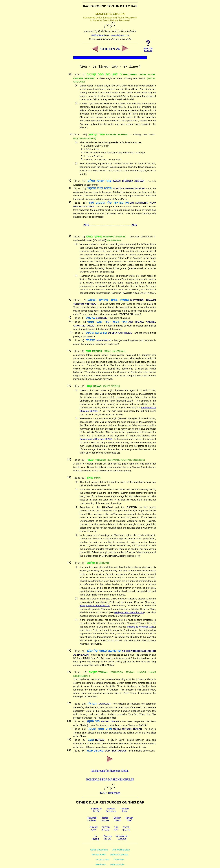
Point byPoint (125, 810)
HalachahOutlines (92, 819)
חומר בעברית (103, 859)
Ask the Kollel (99, 855)
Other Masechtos (99, 850)
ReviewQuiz (94, 828)
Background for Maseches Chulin (110, 771)
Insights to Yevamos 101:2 (141, 627)
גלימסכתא (95, 837)
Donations (119, 859)
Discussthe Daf (107, 837)
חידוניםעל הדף (126, 828)
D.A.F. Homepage (110, 791)
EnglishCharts (117, 819)
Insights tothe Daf (96, 810)
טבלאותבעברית (106, 828)
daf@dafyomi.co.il (100, 35)
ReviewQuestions (111, 810)
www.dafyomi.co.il (120, 35)
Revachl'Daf (129, 819)
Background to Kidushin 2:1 (94, 605)
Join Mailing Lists (121, 850)
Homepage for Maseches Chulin (110, 780)
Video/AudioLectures (122, 837)
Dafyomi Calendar (119, 855)
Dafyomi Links (117, 864)
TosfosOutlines (105, 819)
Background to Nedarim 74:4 (129, 612)
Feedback (101, 864)
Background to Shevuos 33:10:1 (96, 439)
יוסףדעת (116, 828)
